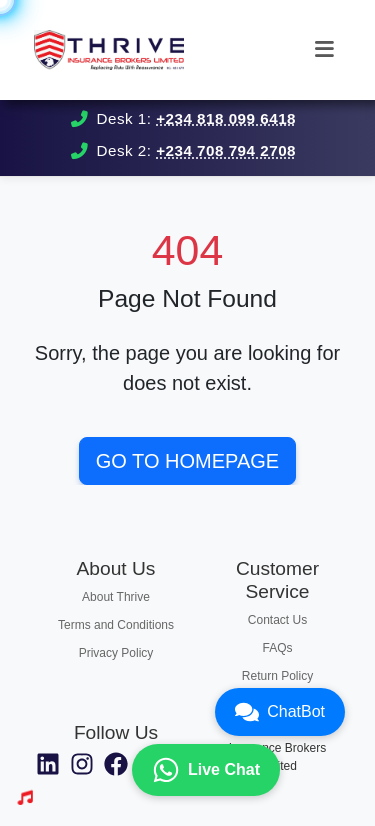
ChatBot (280, 712)
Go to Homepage (187, 461)
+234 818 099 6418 (226, 118)
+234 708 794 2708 (226, 150)
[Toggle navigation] (324, 50)
